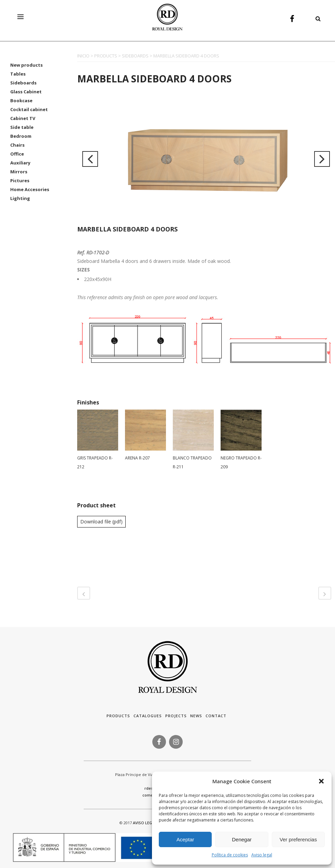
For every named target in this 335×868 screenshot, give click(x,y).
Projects (176, 716)
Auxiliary (20, 163)
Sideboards (23, 83)
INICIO (83, 56)
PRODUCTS (106, 56)
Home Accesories (30, 189)
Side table (22, 127)
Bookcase (21, 101)
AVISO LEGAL (145, 823)
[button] (321, 781)
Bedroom (21, 136)
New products (26, 65)
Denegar (242, 839)
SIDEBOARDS (135, 56)
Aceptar (185, 839)
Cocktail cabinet (29, 109)
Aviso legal (262, 855)
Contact (216, 716)
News (196, 716)
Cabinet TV (23, 118)
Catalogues (148, 716)
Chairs (17, 145)
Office (17, 154)
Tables (18, 74)
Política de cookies (230, 855)
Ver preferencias (298, 839)
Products (118, 716)
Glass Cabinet (26, 92)
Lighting (20, 198)
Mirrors (19, 172)
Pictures (20, 181)
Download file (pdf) (101, 522)
